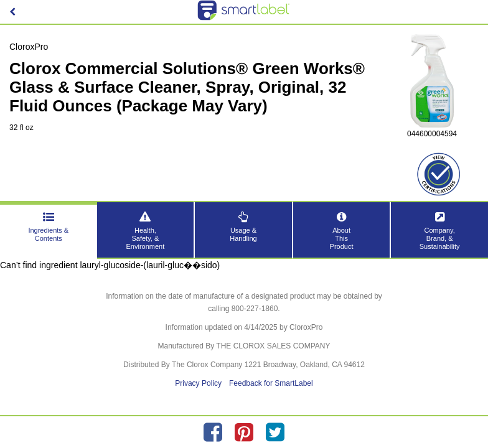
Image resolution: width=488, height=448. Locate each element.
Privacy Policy (198, 383)
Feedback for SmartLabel (271, 383)
